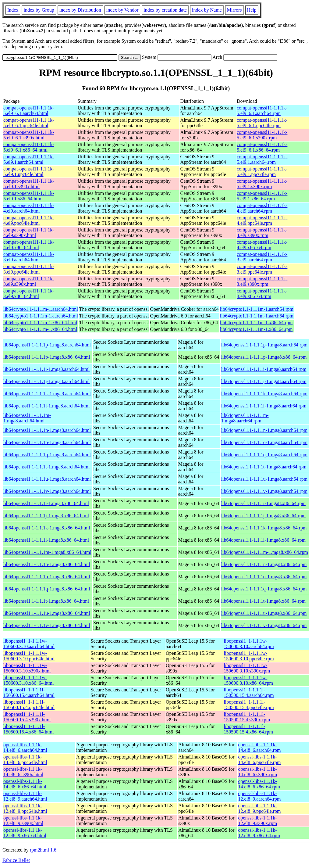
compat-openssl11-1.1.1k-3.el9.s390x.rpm (262, 281)
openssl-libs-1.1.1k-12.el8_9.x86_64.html (25, 833)
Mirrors (234, 10)
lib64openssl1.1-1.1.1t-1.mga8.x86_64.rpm (263, 601)
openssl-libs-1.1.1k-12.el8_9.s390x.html (23, 821)
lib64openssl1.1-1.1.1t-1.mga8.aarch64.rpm (264, 467)
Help (252, 10)
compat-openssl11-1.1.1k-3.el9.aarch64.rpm (262, 257)
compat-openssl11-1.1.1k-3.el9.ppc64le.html (29, 269)
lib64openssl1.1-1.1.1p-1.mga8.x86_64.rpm (264, 357)
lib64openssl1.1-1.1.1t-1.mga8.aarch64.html (47, 467)
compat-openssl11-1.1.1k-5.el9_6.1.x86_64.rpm (262, 147)
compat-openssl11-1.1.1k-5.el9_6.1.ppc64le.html (29, 123)
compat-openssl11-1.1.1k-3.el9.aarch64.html (29, 257)
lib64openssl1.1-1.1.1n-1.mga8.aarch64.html (47, 430)
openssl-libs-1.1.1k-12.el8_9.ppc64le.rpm (260, 808)
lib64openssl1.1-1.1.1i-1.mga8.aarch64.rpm (264, 369)
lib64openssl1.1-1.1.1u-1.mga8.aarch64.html (47, 479)
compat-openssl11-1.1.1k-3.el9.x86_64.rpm (262, 294)
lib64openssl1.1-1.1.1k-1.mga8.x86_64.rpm (264, 528)
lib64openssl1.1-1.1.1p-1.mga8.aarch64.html (47, 345)
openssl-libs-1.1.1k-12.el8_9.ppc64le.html (25, 808)
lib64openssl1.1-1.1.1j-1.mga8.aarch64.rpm (264, 381)
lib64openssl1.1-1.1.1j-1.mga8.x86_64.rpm (263, 516)
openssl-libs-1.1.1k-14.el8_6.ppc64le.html (25, 760)
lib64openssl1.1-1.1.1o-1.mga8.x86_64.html (47, 577)
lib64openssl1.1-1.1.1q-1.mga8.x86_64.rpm (264, 589)
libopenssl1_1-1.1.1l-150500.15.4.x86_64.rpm (248, 729)
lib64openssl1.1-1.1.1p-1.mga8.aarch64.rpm (264, 345)
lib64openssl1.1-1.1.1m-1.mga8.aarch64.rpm (245, 418)
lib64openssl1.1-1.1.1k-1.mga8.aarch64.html (47, 394)
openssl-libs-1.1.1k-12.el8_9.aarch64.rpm (260, 796)
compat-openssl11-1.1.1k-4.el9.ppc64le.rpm (262, 220)
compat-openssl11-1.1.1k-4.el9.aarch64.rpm (262, 208)
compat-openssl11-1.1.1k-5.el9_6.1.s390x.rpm (262, 135)
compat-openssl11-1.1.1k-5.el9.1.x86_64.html (29, 196)
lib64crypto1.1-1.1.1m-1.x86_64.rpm (256, 323)
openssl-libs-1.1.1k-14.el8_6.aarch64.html (25, 747)
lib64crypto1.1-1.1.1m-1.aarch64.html (41, 309)
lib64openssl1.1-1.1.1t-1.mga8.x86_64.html (46, 601)
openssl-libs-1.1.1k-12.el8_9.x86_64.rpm (259, 833)
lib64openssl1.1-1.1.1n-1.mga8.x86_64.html (47, 564)
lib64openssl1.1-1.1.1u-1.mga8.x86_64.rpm (264, 613)
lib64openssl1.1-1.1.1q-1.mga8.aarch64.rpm (264, 455)
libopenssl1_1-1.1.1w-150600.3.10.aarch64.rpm (249, 644)
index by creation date (165, 10)
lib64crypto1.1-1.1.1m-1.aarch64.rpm (257, 309)
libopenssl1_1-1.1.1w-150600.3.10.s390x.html (27, 668)
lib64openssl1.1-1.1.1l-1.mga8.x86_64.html (46, 540)
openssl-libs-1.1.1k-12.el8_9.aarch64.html (25, 796)
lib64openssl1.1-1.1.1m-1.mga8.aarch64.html (27, 418)
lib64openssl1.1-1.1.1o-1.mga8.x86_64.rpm (264, 577)
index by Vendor (122, 10)
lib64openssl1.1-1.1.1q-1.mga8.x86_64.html (47, 589)
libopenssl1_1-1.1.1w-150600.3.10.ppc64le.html (29, 656)
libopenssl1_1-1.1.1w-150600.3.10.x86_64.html (28, 680)
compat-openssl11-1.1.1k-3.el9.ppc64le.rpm (262, 269)
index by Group (39, 10)
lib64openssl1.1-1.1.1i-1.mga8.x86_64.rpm (263, 503)
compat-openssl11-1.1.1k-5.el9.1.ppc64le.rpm (262, 172)
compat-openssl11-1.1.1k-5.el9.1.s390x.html (29, 184)
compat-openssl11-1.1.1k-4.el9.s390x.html (29, 233)
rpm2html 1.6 (43, 850)
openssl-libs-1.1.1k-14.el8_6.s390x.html (23, 772)
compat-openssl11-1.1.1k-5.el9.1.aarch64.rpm (262, 159)
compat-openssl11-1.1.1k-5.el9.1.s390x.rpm (262, 184)
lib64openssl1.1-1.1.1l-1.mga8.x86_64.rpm (263, 540)
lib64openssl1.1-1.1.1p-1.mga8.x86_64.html (47, 357)
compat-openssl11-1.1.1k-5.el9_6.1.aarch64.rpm (262, 111)
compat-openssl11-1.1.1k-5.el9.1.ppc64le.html (29, 172)
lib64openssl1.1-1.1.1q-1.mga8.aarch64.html (47, 455)
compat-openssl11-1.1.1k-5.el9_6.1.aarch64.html (29, 111)
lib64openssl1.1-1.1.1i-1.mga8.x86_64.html (46, 503)
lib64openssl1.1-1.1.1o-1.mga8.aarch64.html (47, 442)
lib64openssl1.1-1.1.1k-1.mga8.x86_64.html (47, 528)
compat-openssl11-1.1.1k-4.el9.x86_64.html (29, 245)
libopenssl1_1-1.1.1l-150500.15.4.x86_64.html (28, 729)
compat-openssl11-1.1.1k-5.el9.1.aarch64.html (29, 159)
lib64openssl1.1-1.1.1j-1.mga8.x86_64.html (46, 516)
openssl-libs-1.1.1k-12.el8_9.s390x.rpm (258, 821)
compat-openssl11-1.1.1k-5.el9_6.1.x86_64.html (29, 147)
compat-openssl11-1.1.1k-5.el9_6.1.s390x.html (29, 135)
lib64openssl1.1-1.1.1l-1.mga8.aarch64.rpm (264, 406)
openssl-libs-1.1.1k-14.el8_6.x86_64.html (25, 784)
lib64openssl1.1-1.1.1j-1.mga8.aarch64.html (47, 381)
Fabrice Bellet (16, 860)
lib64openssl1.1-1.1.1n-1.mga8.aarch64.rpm (264, 430)
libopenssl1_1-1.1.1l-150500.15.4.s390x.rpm (247, 717)
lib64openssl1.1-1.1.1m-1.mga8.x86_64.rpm (265, 552)
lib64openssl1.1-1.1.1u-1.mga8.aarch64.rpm (264, 479)
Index (13, 10)
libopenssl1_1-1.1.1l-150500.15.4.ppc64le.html (29, 705)
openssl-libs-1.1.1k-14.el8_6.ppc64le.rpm (260, 760)
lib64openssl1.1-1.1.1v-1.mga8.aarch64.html (47, 491)
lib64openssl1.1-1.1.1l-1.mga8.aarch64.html (47, 406)
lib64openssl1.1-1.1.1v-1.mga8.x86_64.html (47, 625)
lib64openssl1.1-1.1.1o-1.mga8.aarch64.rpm (264, 442)
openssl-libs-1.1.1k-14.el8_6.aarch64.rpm (260, 747)
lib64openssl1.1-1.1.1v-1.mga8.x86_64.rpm (264, 625)
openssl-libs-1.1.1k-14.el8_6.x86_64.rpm (259, 784)
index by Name (207, 10)
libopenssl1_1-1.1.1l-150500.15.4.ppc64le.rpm (249, 705)
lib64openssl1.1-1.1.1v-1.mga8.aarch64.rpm (264, 491)
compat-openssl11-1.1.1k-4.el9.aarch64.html (29, 208)
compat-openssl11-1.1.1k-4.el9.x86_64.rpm (262, 245)
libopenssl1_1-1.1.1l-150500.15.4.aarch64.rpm (249, 692)
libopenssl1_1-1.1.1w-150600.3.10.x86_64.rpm (248, 680)
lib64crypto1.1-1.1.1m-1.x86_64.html (40, 323)
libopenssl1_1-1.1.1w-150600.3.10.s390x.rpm (247, 668)
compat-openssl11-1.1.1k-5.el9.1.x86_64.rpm (262, 196)
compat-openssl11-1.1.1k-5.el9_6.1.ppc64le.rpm (262, 123)
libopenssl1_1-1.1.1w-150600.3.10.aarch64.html (29, 644)
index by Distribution (80, 10)
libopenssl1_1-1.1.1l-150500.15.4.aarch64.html (29, 692)
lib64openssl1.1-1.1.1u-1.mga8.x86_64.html (47, 613)
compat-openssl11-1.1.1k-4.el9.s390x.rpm (262, 233)
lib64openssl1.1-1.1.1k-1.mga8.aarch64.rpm (264, 394)
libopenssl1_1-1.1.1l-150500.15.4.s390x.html (27, 717)
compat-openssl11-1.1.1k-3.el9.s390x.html (29, 281)
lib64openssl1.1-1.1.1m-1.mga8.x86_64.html (47, 552)
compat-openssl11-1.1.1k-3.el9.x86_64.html (29, 294)
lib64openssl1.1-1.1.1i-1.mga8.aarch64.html (47, 369)
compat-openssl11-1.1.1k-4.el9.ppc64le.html (29, 220)
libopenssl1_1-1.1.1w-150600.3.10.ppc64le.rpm (249, 656)
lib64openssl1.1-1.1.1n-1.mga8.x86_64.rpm (264, 564)
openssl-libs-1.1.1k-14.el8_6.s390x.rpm (258, 772)
